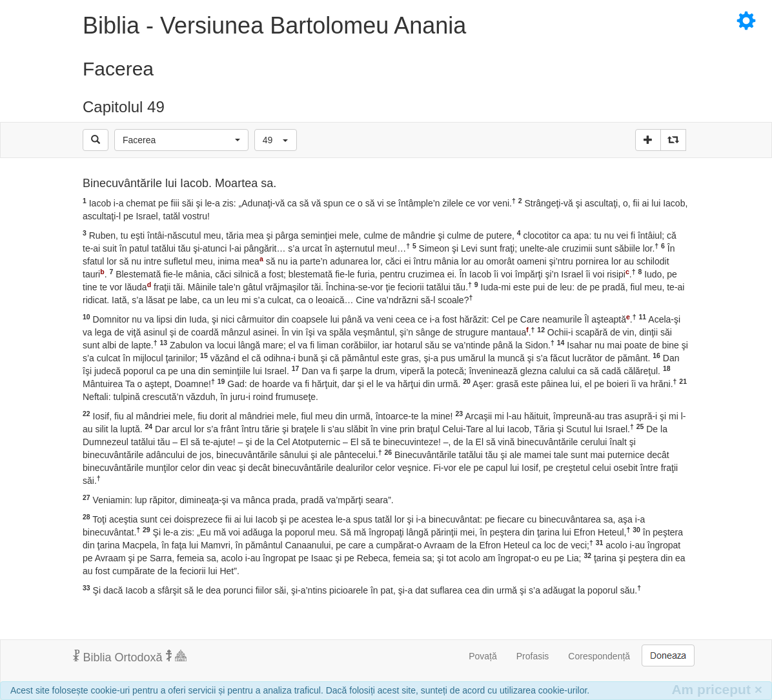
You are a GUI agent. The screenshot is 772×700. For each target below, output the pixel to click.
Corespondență (599, 656)
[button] (181, 140)
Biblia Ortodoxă (130, 657)
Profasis (533, 656)
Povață (483, 656)
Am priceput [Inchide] (717, 689)
